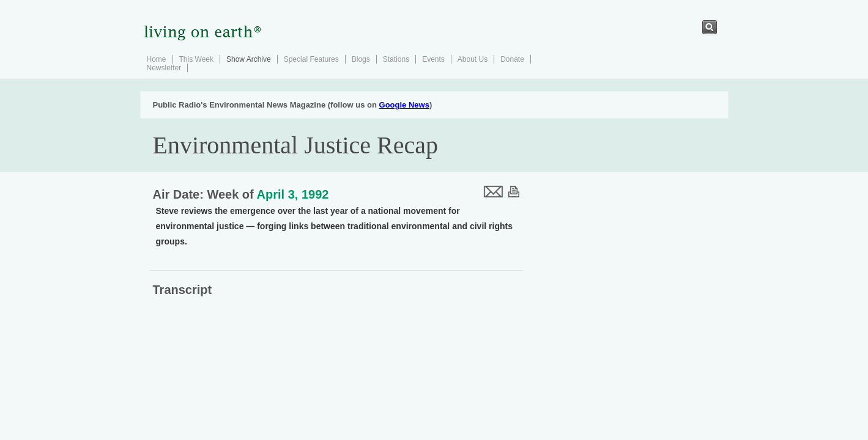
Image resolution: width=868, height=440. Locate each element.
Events (433, 59)
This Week (196, 59)
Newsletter (164, 68)
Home (157, 59)
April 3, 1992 (293, 194)
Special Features (311, 59)
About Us (473, 59)
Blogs (361, 59)
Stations (396, 59)
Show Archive (249, 59)
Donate (512, 59)
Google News (404, 105)
